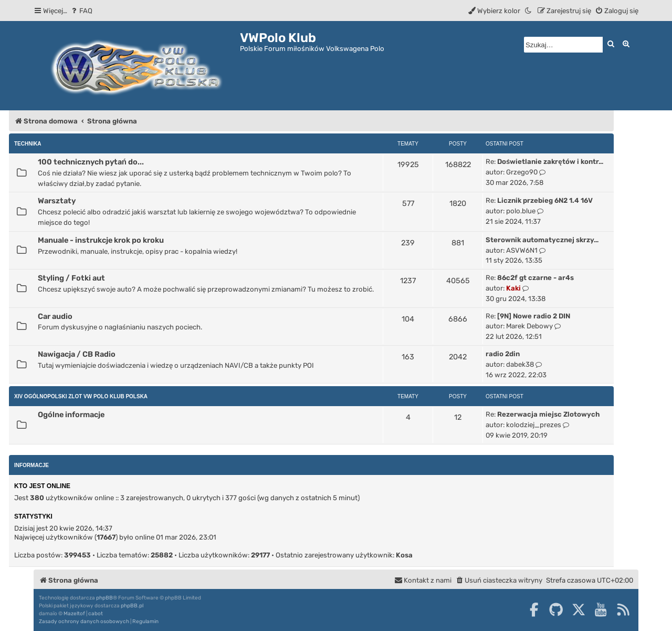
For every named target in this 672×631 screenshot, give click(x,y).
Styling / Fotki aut (71, 278)
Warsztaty (57, 201)
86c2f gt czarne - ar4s (535, 278)
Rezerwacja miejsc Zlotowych (548, 414)
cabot (96, 614)
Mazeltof (74, 614)
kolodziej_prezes (534, 425)
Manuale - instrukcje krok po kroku (101, 240)
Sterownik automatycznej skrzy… (542, 240)
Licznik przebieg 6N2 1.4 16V (545, 200)
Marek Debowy (529, 326)
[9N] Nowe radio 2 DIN (534, 316)
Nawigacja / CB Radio (77, 354)
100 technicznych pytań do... (91, 162)
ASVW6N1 (522, 250)
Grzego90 (522, 172)
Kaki (513, 288)
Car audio (55, 316)
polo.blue (521, 211)
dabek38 (520, 364)
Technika (28, 144)
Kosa (404, 555)
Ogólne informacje (71, 415)
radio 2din (503, 354)
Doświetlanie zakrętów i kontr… (550, 162)
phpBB (104, 598)
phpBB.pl (132, 606)
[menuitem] (81, 11)
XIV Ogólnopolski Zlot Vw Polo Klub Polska (81, 396)
